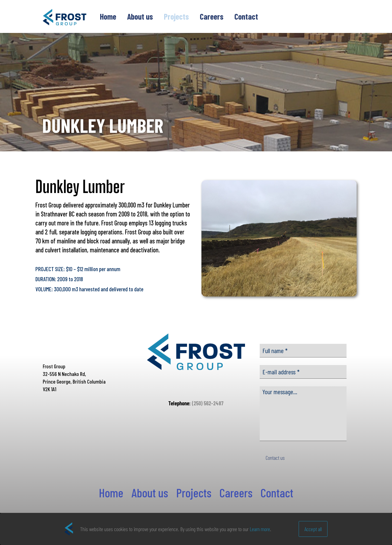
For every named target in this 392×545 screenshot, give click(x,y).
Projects (194, 492)
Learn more (260, 529)
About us (150, 492)
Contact (277, 492)
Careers (236, 492)
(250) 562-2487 (208, 403)
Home (111, 492)
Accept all (313, 529)
